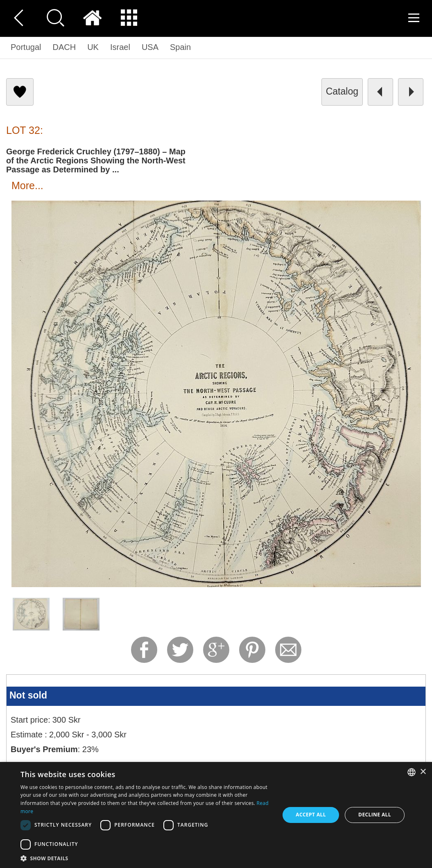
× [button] (423, 772)
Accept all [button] (311, 815)
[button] (146, 858)
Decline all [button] (375, 815)
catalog (342, 91)
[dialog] (216, 815)
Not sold (28, 695)
